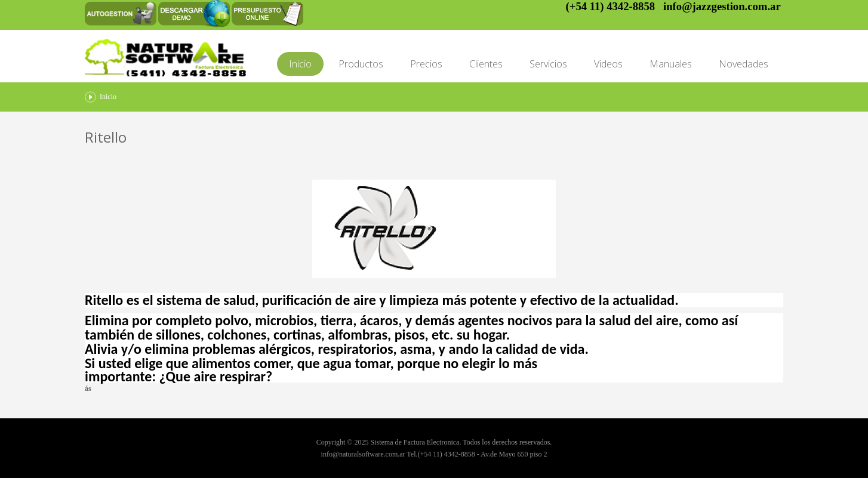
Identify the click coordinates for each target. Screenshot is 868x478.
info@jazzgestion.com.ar (722, 6)
